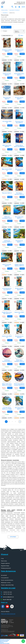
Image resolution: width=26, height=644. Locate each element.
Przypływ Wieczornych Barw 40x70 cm (7, 313)
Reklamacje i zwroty (6, 583)
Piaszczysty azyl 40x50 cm (7, 98)
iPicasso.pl (5, 554)
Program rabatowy (5, 563)
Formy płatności (5, 578)
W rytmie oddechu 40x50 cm (19, 98)
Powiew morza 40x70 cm (19, 313)
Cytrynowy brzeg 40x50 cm (19, 241)
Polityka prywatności (6, 568)
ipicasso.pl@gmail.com (20, 4)
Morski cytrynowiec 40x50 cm (7, 265)
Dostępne (5, 31)
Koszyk (23, 7)
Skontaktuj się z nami (8, 588)
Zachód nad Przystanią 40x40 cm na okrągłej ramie (7, 361)
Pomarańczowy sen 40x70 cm (19, 337)
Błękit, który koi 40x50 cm (7, 170)
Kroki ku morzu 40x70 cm (7, 337)
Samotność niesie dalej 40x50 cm (19, 122)
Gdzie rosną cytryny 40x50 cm (7, 146)
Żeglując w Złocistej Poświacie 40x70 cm (19, 265)
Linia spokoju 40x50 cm (7, 122)
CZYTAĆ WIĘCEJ (13, 537)
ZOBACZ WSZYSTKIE (8, 36)
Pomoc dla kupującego (8, 571)
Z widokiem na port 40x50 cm (19, 50)
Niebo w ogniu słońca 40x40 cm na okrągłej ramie (7, 385)
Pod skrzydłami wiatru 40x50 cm (19, 74)
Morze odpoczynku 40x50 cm (19, 217)
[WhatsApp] (23, 641)
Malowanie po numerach (5, 639)
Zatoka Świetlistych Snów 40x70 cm (7, 289)
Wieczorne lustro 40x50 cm (19, 170)
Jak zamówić (4, 575)
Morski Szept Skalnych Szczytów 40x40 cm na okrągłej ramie (19, 385)
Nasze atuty (4, 561)
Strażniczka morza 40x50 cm (7, 74)
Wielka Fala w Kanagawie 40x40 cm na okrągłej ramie (19, 361)
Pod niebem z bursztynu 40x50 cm (19, 194)
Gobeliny (2, 642)
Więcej (22, 35)
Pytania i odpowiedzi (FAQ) (7, 585)
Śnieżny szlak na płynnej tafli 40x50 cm (19, 146)
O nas (2, 558)
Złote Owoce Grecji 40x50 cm (19, 408)
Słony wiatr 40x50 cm (7, 193)
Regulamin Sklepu (5, 566)
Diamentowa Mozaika (4, 640)
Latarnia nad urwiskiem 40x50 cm (7, 241)
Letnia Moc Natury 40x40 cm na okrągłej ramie (7, 409)
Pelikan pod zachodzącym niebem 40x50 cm (7, 218)
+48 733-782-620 (7, 594)
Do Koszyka (10, 54)
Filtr (4, 27)
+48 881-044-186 (21, 2)
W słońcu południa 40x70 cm (19, 289)
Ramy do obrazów (4, 641)
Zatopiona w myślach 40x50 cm (7, 50)
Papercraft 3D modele (5, 643)
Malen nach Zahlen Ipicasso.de (8, 614)
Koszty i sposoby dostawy (7, 580)
